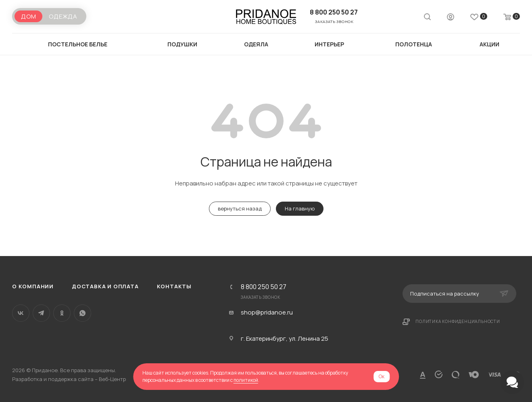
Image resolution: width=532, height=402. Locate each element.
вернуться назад (240, 208)
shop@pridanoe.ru (267, 312)
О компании (33, 286)
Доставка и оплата (105, 286)
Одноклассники (62, 313)
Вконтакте (21, 313)
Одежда (63, 16)
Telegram (41, 313)
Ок (382, 376)
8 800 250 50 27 (334, 12)
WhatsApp (82, 313)
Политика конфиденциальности (458, 321)
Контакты (174, 286)
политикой (246, 380)
